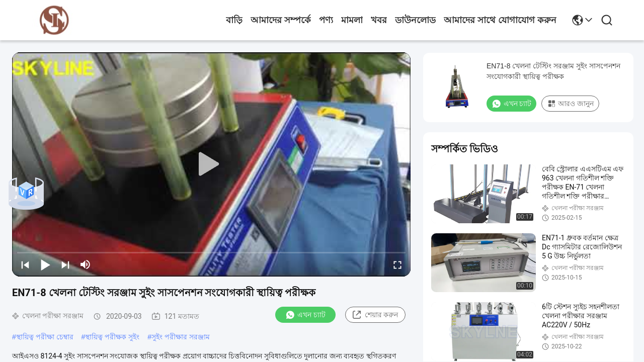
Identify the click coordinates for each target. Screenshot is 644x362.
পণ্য (326, 20)
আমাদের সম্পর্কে (281, 20)
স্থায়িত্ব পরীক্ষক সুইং (112, 337)
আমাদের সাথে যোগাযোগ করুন (500, 20)
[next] (65, 264)
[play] (211, 164)
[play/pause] (45, 264)
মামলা (352, 20)
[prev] (25, 264)
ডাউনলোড (415, 20)
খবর (379, 20)
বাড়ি (234, 20)
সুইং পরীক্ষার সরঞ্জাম (181, 337)
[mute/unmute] (86, 264)
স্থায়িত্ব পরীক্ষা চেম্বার (45, 337)
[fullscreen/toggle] (397, 264)
